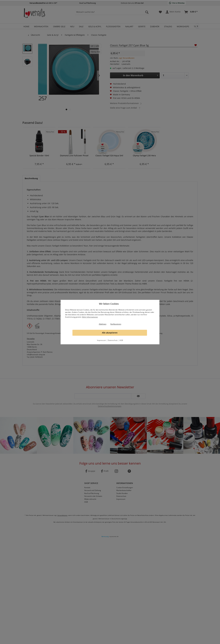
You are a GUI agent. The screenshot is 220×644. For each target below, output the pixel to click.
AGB (121, 340)
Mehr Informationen (90, 317)
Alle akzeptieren (110, 333)
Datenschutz (113, 340)
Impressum (101, 340)
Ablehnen (103, 324)
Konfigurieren (116, 324)
